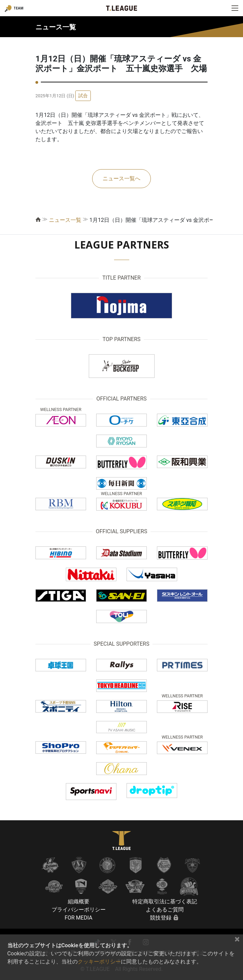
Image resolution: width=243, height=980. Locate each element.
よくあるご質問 (165, 910)
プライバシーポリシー (79, 910)
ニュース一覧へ (122, 178)
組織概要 (79, 901)
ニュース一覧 (65, 220)
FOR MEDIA (78, 918)
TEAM (18, 8)
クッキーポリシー (99, 962)
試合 (83, 96)
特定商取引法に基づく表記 (165, 901)
